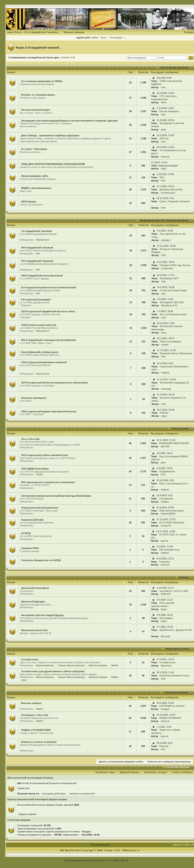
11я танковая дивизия (174, 68)
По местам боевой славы (173, 290)
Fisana (109, 851)
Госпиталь (165, 562)
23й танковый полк (169, 550)
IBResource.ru (131, 851)
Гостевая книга (30, 659)
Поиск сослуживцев (170, 341)
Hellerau (164, 413)
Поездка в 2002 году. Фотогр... (176, 265)
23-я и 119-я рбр (30, 439)
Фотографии (166, 618)
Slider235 (166, 594)
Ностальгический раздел (36, 110)
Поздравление (167, 471)
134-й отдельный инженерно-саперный (44, 362)
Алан (164, 333)
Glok (164, 318)
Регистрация (116, 38)
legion (164, 609)
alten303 (165, 446)
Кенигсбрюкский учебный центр (40, 352)
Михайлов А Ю (169, 305)
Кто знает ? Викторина (34, 149)
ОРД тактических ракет (172, 511)
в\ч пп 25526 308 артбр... (172, 522)
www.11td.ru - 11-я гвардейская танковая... (34, 32)
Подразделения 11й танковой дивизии (164, 220)
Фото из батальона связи (173, 314)
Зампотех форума (98, 665)
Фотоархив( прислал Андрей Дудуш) (42, 615)
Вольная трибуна (31, 703)
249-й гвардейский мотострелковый (42, 276)
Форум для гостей (177, 649)
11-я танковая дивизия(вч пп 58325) (42, 81)
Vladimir (165, 373)
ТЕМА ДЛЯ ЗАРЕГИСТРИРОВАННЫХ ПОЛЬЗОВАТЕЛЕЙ (53, 164)
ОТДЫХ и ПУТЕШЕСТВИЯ (36, 730)
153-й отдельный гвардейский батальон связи (48, 311)
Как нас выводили (169, 111)
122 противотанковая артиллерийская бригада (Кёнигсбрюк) (56, 496)
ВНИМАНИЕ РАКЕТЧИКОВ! (174, 443)
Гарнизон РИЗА (30, 548)
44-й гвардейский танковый (37, 261)
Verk (163, 87)
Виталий (165, 636)
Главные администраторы (71, 665)
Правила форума (74, 32)
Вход (103, 38)
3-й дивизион (166, 499)
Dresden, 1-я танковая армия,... (39, 95)
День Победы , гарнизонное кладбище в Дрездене (50, 135)
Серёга (39, 474)
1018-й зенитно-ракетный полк (39, 325)
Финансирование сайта (35, 176)
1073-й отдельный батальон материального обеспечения (54, 383)
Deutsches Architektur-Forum (174, 676)
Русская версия (73, 860)
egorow (164, 541)
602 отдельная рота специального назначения (48, 482)
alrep (163, 130)
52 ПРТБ (26, 533)
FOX (163, 475)
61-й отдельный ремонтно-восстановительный (48, 287)
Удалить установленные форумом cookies (121, 762)
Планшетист (42, 240)
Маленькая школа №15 (34, 630)
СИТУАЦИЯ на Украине (172, 706)
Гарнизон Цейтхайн (32, 520)
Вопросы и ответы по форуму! (39, 742)
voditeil (165, 345)
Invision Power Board (93, 860)
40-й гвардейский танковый (37, 248)
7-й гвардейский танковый (36, 231)
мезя (163, 463)
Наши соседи (180, 428)
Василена (166, 666)
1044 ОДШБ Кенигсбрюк (35, 469)
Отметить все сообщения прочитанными (169, 762)
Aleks (164, 102)
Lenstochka (167, 268)
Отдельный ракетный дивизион (40, 508)
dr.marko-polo (168, 193)
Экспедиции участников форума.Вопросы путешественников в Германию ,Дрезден (69, 121)
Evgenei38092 (168, 514)
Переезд (164, 746)
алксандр (166, 389)
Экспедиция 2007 (169, 278)
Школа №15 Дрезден (33, 602)
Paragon (165, 709)
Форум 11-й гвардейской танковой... (38, 48)
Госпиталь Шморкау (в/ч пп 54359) (41, 560)
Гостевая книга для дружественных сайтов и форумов (53, 671)
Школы (184, 577)
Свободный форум (176, 692)
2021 (162, 177)
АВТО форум (29, 202)
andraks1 (166, 240)
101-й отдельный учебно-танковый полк (44, 455)
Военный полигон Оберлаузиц (176, 353)
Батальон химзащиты (34, 398)
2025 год (164, 138)
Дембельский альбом (171, 189)
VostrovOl (166, 526)
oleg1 (164, 169)
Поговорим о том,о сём (35, 715)
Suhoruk (165, 157)
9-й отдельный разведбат (36, 300)
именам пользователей (82, 794)
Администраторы (45, 665)
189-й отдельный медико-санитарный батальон (49, 411)
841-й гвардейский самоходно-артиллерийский (48, 340)
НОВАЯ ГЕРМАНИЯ (170, 718)
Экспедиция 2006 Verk (172, 302)
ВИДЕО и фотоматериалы (36, 188)
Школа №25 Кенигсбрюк (35, 588)
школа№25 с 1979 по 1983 (174, 591)
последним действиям (54, 794)
